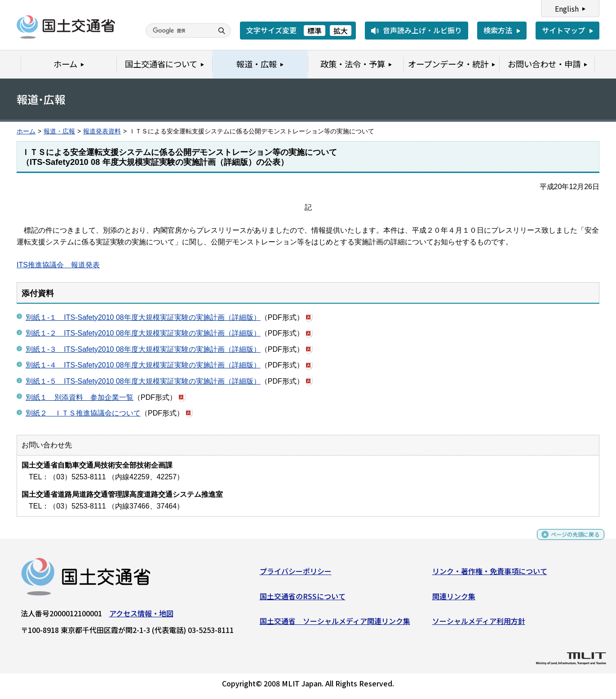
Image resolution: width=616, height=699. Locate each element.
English (567, 9)
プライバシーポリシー (296, 575)
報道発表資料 (102, 131)
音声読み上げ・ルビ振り (422, 30)
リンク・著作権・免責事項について (490, 575)
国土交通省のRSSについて (303, 599)
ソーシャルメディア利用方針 (479, 624)
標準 (315, 31)
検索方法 (498, 30)
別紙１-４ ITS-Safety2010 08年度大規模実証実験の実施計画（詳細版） (143, 365)
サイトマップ (563, 30)
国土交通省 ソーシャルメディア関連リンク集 (335, 624)
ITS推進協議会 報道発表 (58, 265)
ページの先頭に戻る (568, 542)
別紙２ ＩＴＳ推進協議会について (83, 413)
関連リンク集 (454, 599)
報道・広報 (59, 131)
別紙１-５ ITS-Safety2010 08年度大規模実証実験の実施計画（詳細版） (143, 381)
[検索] (178, 31)
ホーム (26, 131)
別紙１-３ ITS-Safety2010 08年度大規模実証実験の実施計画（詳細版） (143, 349)
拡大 (341, 31)
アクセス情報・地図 (141, 617)
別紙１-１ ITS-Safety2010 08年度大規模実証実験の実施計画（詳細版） (143, 317)
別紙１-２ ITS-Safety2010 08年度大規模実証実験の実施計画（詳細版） (143, 333)
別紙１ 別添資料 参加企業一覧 (80, 397)
